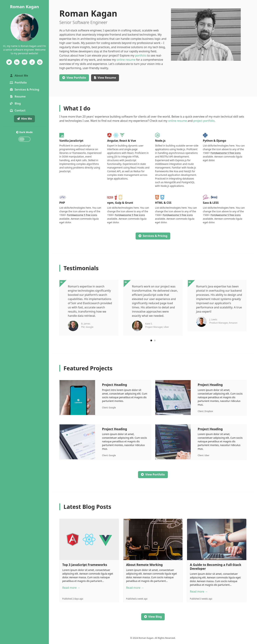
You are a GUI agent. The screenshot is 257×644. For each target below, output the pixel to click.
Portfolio (18, 83)
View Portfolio (153, 474)
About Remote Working (144, 565)
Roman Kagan (24, 7)
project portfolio (204, 121)
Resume (18, 96)
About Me (25, 75)
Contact (17, 110)
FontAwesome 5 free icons (226, 153)
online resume (126, 60)
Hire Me (24, 119)
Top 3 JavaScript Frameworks (85, 565)
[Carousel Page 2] (155, 340)
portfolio (141, 55)
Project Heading (115, 385)
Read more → (71, 588)
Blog (15, 103)
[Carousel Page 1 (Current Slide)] (151, 340)
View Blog (153, 617)
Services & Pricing (24, 89)
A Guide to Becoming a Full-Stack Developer (215, 567)
